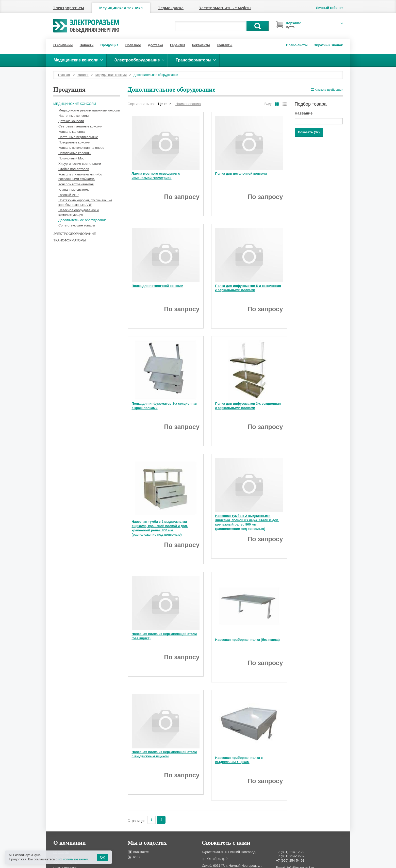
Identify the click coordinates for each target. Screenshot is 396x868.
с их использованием (72, 859)
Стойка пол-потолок (74, 169)
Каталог (83, 75)
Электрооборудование (75, 234)
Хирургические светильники (80, 164)
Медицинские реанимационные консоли (89, 110)
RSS (136, 857)
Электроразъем (69, 8)
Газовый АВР (69, 195)
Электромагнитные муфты (225, 8)
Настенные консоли (73, 116)
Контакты (225, 45)
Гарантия (178, 45)
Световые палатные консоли (80, 126)
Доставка (156, 45)
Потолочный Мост (72, 158)
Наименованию (188, 104)
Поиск (258, 26)
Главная (64, 75)
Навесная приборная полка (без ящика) (247, 640)
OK (103, 857)
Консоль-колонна (72, 132)
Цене (162, 104)
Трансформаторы (70, 240)
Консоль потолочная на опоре (81, 148)
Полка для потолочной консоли (241, 174)
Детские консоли (71, 121)
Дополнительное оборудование (82, 220)
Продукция (110, 45)
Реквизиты (201, 45)
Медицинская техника (121, 8)
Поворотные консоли (75, 142)
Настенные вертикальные (78, 137)
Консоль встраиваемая (76, 184)
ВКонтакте (141, 852)
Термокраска (171, 8)
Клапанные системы (74, 190)
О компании (63, 45)
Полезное (133, 45)
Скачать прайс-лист (327, 89)
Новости (87, 45)
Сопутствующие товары (77, 225)
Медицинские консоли (111, 75)
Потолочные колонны (75, 153)
